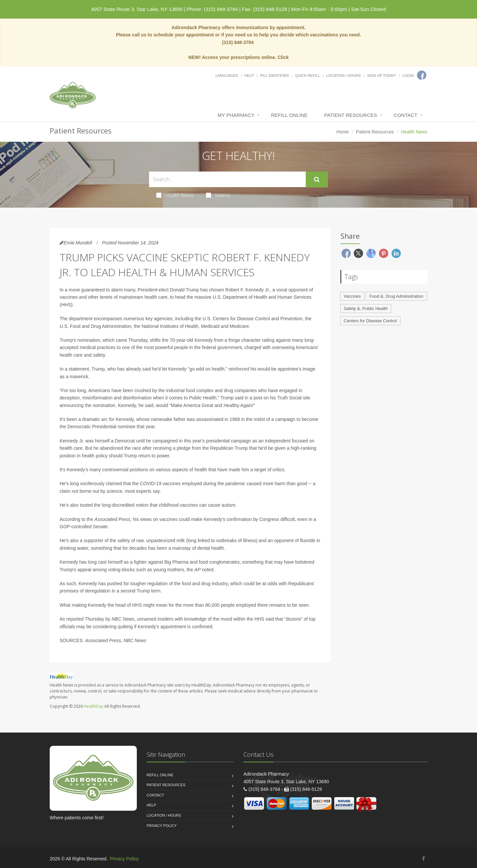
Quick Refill (308, 76)
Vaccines (352, 296)
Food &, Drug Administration (396, 296)
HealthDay (94, 706)
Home (343, 132)
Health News (175, 195)
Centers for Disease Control (370, 321)
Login (408, 76)
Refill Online (289, 115)
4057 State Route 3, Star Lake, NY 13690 (137, 9)
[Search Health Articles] (227, 179)
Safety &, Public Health (366, 308)
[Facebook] (422, 75)
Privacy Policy (162, 826)
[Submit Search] (317, 179)
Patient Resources (351, 115)
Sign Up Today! (382, 76)
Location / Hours (344, 76)
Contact (406, 115)
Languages (227, 76)
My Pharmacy (236, 115)
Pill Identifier (274, 76)
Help (249, 76)
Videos (218, 195)
